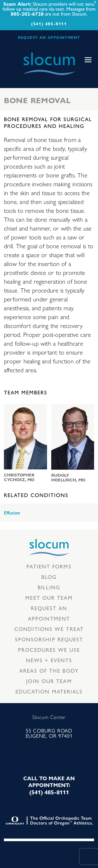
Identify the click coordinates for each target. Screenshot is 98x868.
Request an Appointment (49, 613)
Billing (49, 587)
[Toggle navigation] (88, 60)
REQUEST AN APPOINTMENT (49, 37)
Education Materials (49, 691)
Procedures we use (49, 650)
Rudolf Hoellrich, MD (68, 478)
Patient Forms (49, 566)
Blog (49, 577)
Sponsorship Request (49, 639)
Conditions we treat (49, 629)
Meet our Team (49, 597)
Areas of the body (49, 670)
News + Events (49, 660)
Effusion (12, 513)
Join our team (49, 681)
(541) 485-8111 (49, 24)
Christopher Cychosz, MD (19, 477)
